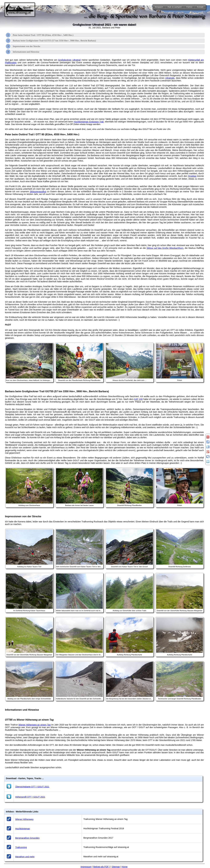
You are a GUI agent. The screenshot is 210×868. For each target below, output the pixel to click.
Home (125, 867)
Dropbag (192, 176)
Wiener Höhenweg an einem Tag (35, 725)
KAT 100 (138, 399)
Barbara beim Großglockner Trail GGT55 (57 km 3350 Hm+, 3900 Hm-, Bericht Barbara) (54, 41)
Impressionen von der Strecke (27, 46)
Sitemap (116, 867)
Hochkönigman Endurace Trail (89, 122)
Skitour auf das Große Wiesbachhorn (165, 248)
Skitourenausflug (38, 192)
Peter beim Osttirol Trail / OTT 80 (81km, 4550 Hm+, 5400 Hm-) (43, 35)
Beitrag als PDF (101, 867)
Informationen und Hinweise (26, 52)
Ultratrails (170, 78)
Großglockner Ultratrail (69, 60)
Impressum (86, 867)
